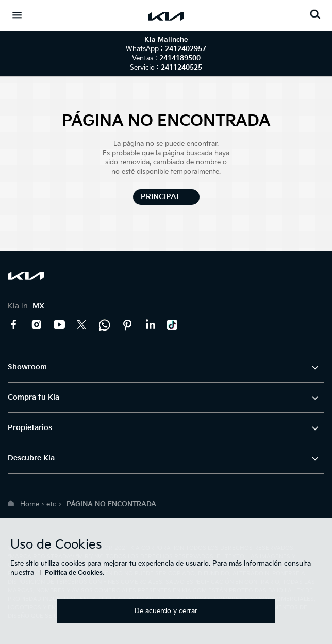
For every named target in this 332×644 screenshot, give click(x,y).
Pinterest (127, 325)
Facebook (14, 325)
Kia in (26, 306)
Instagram (37, 325)
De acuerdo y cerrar (166, 611)
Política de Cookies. (74, 573)
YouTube (59, 325)
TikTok (173, 325)
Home (30, 504)
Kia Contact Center (105, 325)
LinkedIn (150, 325)
